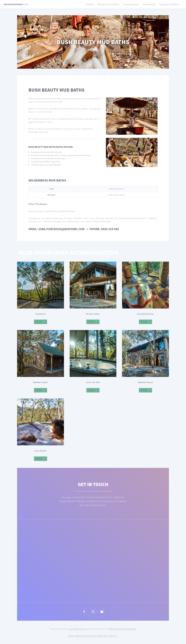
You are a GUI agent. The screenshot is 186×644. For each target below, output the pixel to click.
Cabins (16, 4)
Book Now (90, 4)
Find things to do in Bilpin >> (170, 4)
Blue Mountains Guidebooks (123, 629)
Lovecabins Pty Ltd (77, 629)
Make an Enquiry (149, 4)
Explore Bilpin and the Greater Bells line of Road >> (93, 636)
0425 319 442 (110, 229)
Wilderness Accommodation (108, 4)
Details (39, 322)
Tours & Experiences (131, 4)
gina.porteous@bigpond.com (62, 229)
